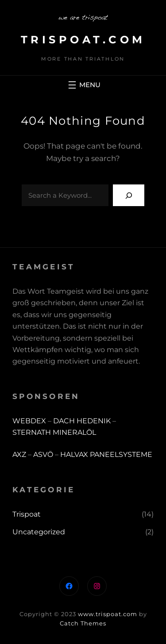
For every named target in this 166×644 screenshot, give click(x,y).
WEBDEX (30, 421)
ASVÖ (43, 454)
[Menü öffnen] (83, 85)
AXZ (19, 454)
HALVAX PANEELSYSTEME (106, 454)
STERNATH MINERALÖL (54, 432)
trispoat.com (83, 40)
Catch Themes (83, 623)
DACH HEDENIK (82, 421)
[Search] (129, 195)
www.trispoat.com (108, 614)
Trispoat (27, 514)
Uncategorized (39, 532)
